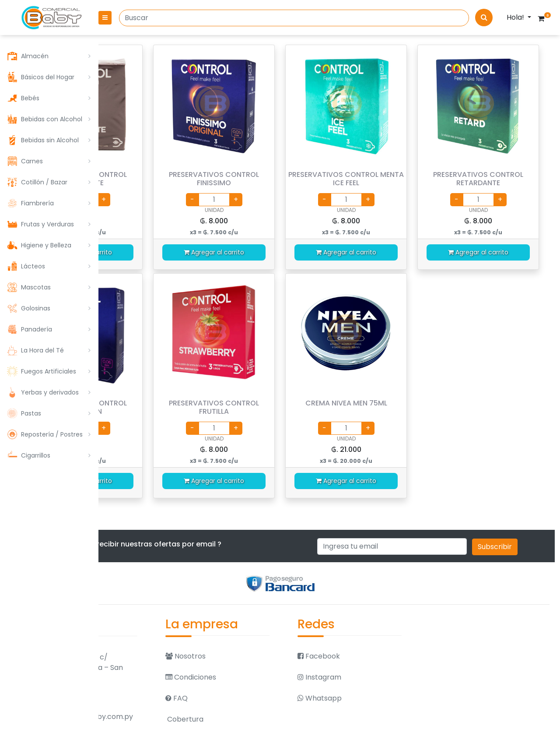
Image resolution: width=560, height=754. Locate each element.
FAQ (250, 697)
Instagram (369, 676)
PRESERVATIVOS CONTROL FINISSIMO (276, 179)
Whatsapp (369, 697)
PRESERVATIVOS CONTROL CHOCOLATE (168, 179)
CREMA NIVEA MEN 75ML (383, 403)
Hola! (516, 17)
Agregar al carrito (168, 252)
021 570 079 (152, 743)
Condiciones (265, 676)
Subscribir (519, 547)
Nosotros (259, 655)
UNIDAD (168, 210)
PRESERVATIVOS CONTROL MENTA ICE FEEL (383, 179)
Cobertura (258, 718)
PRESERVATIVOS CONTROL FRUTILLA (276, 407)
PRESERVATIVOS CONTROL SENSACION (168, 407)
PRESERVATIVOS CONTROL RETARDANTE (490, 179)
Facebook (368, 655)
